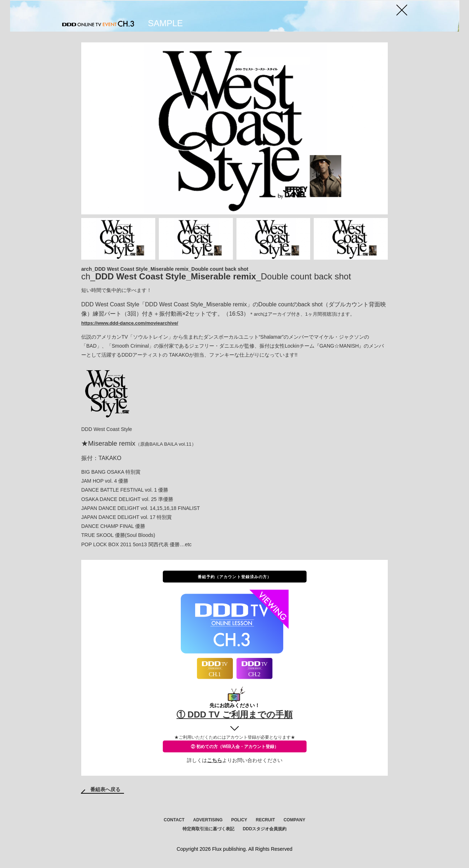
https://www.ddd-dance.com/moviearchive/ (130, 323)
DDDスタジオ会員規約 (265, 829)
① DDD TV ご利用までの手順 (234, 714)
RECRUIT (265, 820)
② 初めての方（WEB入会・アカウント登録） (235, 746)
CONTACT (174, 820)
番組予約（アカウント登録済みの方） (235, 577)
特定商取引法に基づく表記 (208, 829)
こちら (215, 760)
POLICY (239, 820)
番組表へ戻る (105, 789)
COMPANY (294, 820)
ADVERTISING (208, 820)
